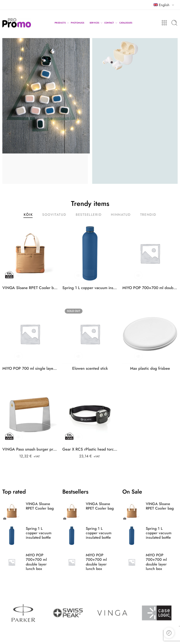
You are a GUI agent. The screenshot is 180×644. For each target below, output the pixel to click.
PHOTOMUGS (77, 23)
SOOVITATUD (54, 215)
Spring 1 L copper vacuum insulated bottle (90, 288)
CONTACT (109, 23)
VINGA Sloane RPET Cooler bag (30, 288)
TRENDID (148, 215)
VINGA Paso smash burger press (30, 449)
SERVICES (94, 23)
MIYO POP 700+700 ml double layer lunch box (150, 288)
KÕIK (28, 215)
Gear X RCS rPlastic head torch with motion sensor (90, 449)
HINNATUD (121, 215)
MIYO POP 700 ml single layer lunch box (30, 368)
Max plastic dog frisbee (150, 368)
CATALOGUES (126, 23)
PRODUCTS (60, 23)
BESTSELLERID (89, 215)
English (161, 5)
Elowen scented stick (90, 368)
